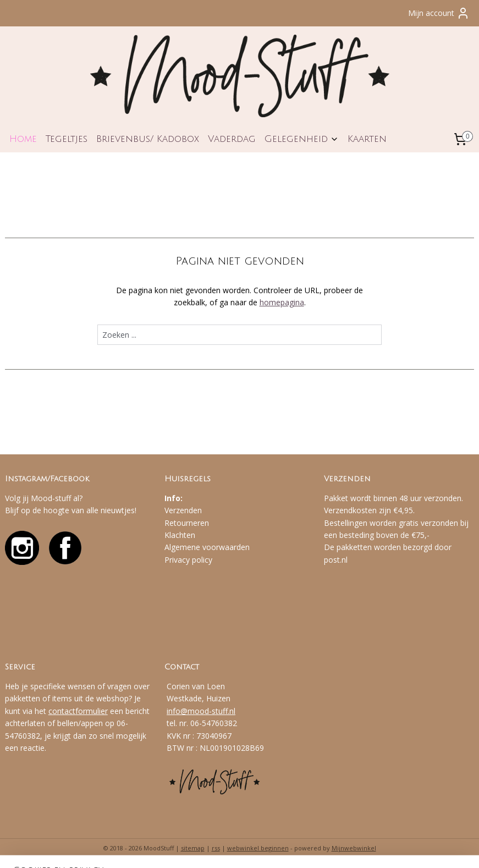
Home (23, 139)
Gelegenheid (302, 139)
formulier (92, 711)
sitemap (193, 848)
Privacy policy (188, 560)
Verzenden (183, 510)
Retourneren (187, 523)
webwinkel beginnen (258, 848)
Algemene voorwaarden (207, 547)
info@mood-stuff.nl (201, 711)
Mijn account (439, 13)
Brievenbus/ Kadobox (148, 139)
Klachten (180, 535)
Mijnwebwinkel (354, 848)
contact (62, 711)
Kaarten (367, 139)
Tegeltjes (67, 139)
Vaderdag (232, 139)
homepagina (282, 302)
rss (216, 848)
